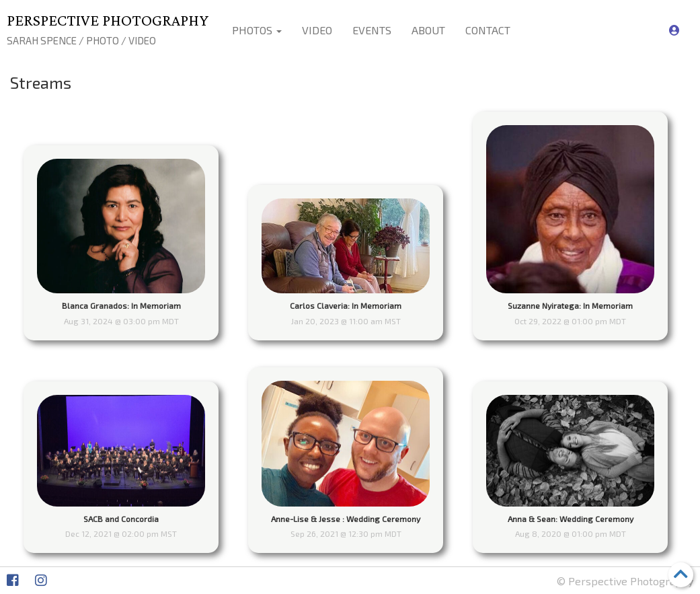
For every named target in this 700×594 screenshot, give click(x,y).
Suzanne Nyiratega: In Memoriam (570, 305)
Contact (488, 30)
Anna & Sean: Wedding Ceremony (571, 519)
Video (142, 40)
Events (372, 30)
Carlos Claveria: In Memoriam (346, 305)
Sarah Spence (42, 40)
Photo (103, 40)
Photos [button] (257, 30)
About (428, 30)
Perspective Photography (108, 20)
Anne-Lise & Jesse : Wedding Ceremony (346, 519)
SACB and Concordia (121, 519)
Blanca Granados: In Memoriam (121, 305)
